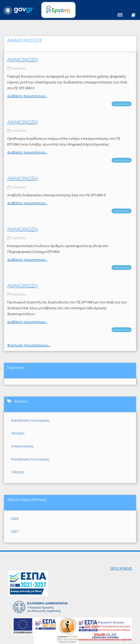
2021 (15, 531)
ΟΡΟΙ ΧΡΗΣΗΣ (121, 568)
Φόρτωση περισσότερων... (29, 345)
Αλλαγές (18, 433)
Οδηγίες (18, 472)
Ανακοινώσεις (122, 104)
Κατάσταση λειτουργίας (30, 420)
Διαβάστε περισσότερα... (27, 96)
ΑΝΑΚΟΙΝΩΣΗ (22, 60)
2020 (15, 519)
